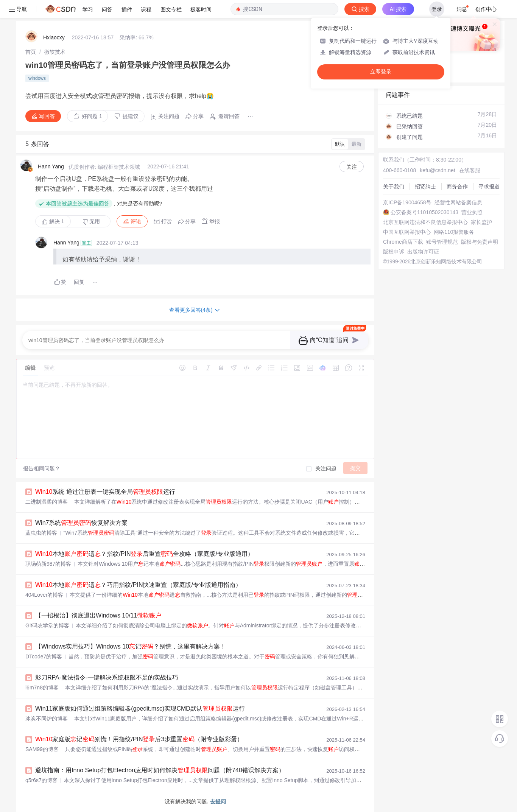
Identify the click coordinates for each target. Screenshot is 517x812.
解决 (53, 221)
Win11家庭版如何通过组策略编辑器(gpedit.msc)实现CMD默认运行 (140, 709)
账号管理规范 (442, 242)
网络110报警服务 (454, 232)
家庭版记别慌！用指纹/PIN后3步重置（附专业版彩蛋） (139, 739)
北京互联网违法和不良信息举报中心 (425, 222)
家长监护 (481, 222)
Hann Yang (51, 166)
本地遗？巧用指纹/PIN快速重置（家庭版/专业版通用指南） (138, 585)
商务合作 (457, 187)
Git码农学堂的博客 (47, 625)
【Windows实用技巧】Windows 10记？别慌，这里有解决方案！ (131, 646)
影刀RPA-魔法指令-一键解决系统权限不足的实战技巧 (107, 677)
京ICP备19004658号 (407, 202)
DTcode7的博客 (44, 656)
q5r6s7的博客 (41, 780)
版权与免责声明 (480, 242)
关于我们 (394, 187)
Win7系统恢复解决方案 (81, 523)
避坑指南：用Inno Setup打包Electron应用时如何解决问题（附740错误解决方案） (160, 770)
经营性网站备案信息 (458, 202)
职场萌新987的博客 (48, 564)
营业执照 (472, 212)
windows (37, 78)
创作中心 (486, 9)
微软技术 (55, 52)
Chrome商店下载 (403, 242)
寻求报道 (489, 187)
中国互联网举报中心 (407, 232)
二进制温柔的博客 (47, 502)
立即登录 (381, 72)
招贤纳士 (425, 187)
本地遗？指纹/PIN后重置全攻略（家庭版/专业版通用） (144, 554)
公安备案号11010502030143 (424, 212)
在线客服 (470, 170)
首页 (31, 52)
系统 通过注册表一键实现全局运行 (105, 492)
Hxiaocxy (54, 37)
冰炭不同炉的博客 (47, 719)
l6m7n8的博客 (42, 688)
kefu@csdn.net (438, 170)
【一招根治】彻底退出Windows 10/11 (98, 615)
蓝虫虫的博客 (41, 533)
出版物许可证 (423, 252)
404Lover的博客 (44, 595)
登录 (437, 9)
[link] (31, 52)
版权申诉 (394, 252)
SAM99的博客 (42, 749)
